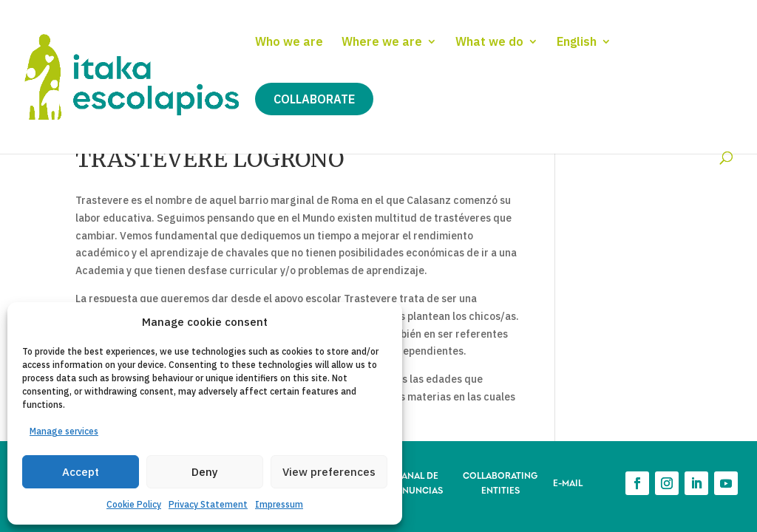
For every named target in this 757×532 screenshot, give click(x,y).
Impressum (279, 504)
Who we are (289, 42)
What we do (489, 42)
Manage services (64, 431)
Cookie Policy (134, 504)
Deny (205, 472)
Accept (81, 472)
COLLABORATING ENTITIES (500, 482)
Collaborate (314, 99)
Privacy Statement (208, 504)
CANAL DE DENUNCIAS (417, 482)
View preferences (329, 472)
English (577, 42)
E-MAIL (568, 482)
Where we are (382, 42)
